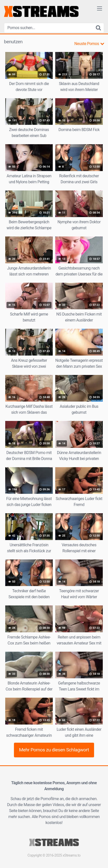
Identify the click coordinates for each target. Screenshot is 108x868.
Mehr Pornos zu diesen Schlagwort (54, 750)
